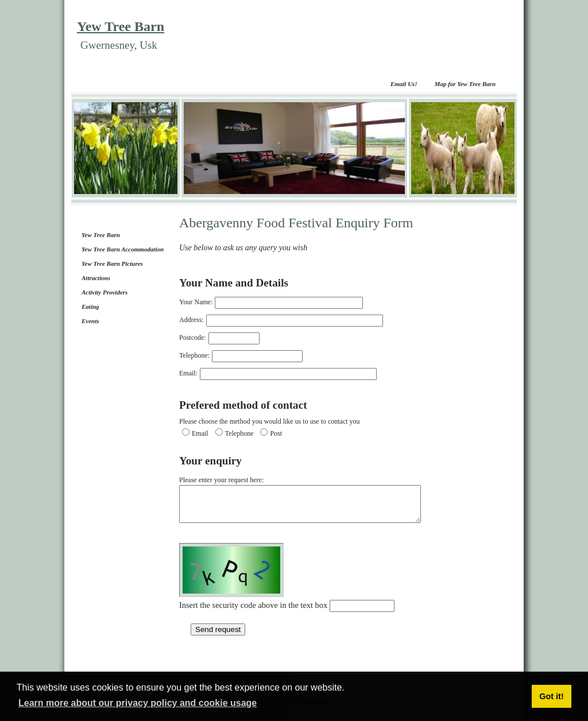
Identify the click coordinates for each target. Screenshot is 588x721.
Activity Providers (105, 292)
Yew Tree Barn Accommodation (123, 249)
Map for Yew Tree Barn (465, 84)
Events (90, 321)
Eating (90, 307)
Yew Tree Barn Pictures (112, 263)
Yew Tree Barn (121, 26)
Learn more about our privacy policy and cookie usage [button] (138, 703)
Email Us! (404, 84)
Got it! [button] (551, 696)
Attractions (96, 278)
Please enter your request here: (314, 503)
